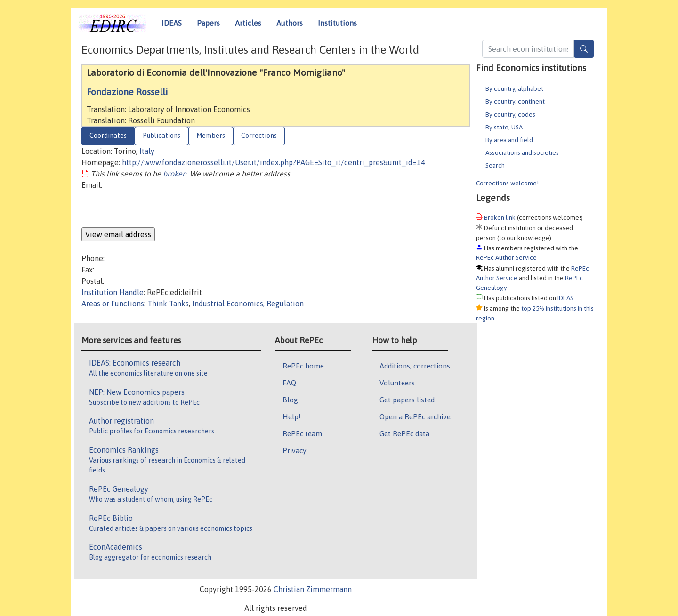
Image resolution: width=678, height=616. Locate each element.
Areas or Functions (113, 304)
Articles (248, 23)
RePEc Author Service (506, 257)
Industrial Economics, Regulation (248, 304)
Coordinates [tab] (108, 136)
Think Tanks (168, 304)
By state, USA (504, 127)
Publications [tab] (161, 136)
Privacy (294, 450)
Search (495, 165)
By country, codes (510, 114)
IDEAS (172, 23)
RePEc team (302, 433)
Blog (290, 400)
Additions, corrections (415, 366)
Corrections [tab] (259, 136)
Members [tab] (211, 136)
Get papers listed (407, 400)
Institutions (337, 23)
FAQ (289, 383)
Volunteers (397, 383)
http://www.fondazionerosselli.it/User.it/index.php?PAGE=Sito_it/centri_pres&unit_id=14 (274, 162)
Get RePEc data (404, 433)
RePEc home (303, 366)
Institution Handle (113, 292)
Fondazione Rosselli (127, 92)
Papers (208, 23)
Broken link (500, 217)
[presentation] (153, 209)
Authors (290, 23)
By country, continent (515, 101)
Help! (292, 416)
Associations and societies (522, 152)
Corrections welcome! (507, 183)
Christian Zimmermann (313, 589)
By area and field (509, 140)
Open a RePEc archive (415, 416)
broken (175, 174)
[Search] (584, 49)
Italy (147, 151)
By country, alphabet (514, 88)
